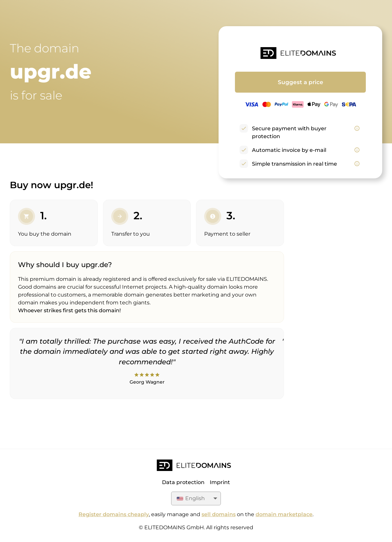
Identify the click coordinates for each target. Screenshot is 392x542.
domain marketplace (284, 514)
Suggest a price (301, 82)
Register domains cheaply (114, 514)
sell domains (219, 514)
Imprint (220, 482)
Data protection (183, 482)
